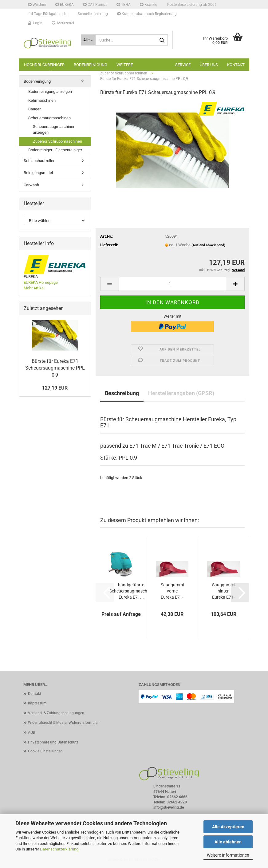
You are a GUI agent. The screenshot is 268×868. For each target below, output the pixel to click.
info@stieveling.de (169, 807)
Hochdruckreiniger (44, 65)
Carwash (31, 185)
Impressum (37, 703)
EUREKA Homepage (41, 282)
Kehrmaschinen (42, 100)
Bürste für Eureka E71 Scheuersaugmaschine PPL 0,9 (55, 368)
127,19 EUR (55, 388)
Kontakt (236, 65)
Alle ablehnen (228, 842)
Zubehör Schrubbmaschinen (57, 141)
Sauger (34, 109)
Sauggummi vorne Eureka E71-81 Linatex (172, 591)
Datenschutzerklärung (59, 849)
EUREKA (65, 5)
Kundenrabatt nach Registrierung (147, 14)
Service (183, 65)
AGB (32, 732)
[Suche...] (89, 40)
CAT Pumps (95, 5)
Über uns (209, 65)
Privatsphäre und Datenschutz (53, 742)
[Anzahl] (172, 284)
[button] (109, 284)
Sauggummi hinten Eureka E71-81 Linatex (224, 591)
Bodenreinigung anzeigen (50, 91)
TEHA (124, 5)
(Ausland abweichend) (208, 245)
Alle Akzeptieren (228, 827)
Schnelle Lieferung (92, 14)
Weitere (125, 65)
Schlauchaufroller (39, 161)
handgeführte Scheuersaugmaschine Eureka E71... (131, 591)
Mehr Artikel (34, 288)
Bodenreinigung (91, 65)
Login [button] (35, 23)
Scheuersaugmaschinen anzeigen (54, 129)
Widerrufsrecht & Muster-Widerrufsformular (63, 723)
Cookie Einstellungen (45, 751)
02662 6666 (177, 797)
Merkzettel (63, 23)
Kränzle (148, 5)
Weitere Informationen (228, 855)
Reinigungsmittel (38, 173)
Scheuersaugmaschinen (49, 118)
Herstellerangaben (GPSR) (181, 393)
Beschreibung (122, 393)
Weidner (37, 5)
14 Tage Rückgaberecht (48, 14)
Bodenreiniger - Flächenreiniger (55, 150)
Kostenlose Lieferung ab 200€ (191, 5)
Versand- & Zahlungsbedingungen (56, 713)
